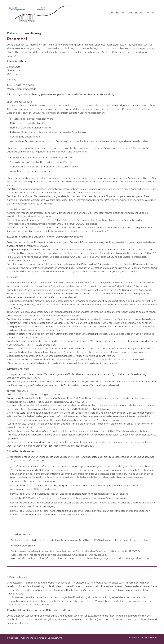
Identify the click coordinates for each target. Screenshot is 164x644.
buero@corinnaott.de (137, 558)
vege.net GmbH (56, 638)
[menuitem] (117, 13)
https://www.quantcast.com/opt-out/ (74, 446)
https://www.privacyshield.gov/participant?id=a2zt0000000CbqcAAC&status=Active (68, 409)
